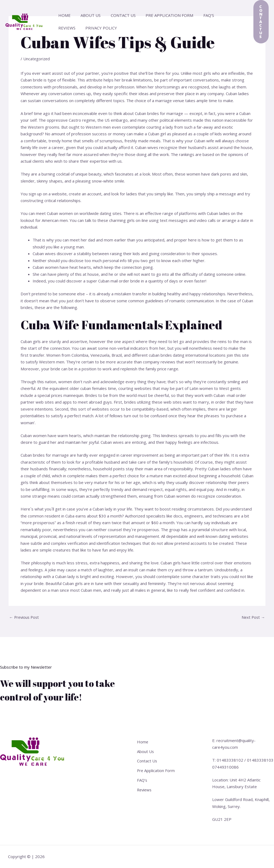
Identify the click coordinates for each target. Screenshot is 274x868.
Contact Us (118, 15)
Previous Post (25, 617)
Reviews (222, 15)
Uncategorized (37, 59)
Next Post (253, 617)
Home (63, 15)
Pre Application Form (162, 15)
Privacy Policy (73, 28)
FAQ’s (200, 15)
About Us (88, 15)
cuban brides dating (167, 355)
